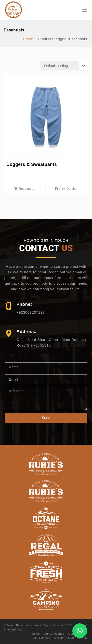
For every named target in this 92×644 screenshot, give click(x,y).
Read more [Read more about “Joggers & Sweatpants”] (24, 189)
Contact (83, 638)
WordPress (15, 630)
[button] (80, 631)
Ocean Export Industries (23, 625)
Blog (71, 638)
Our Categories (54, 634)
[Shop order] (64, 66)
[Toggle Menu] (85, 10)
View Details (66, 189)
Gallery (59, 638)
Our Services (41, 638)
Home (28, 39)
